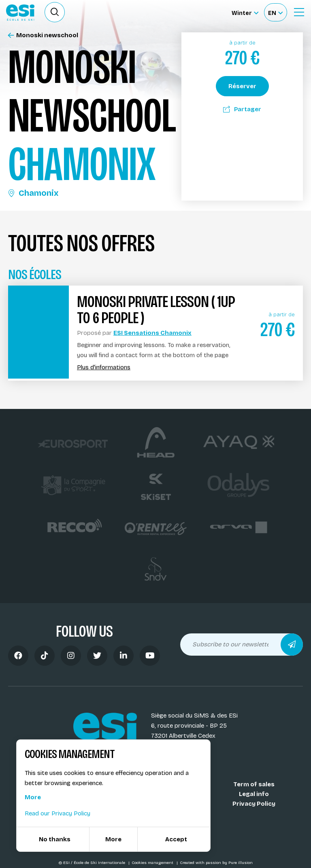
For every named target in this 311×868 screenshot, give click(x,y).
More (33, 797)
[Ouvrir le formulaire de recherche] (55, 12)
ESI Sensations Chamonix (152, 333)
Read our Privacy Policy (58, 813)
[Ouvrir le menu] (299, 12)
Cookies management (153, 863)
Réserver (242, 86)
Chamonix (33, 193)
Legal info (254, 794)
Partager (242, 109)
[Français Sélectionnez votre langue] (275, 12)
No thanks (55, 839)
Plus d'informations (104, 367)
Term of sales (254, 784)
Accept (176, 839)
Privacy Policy (254, 804)
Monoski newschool (43, 35)
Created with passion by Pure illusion (216, 863)
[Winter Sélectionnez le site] (245, 12)
